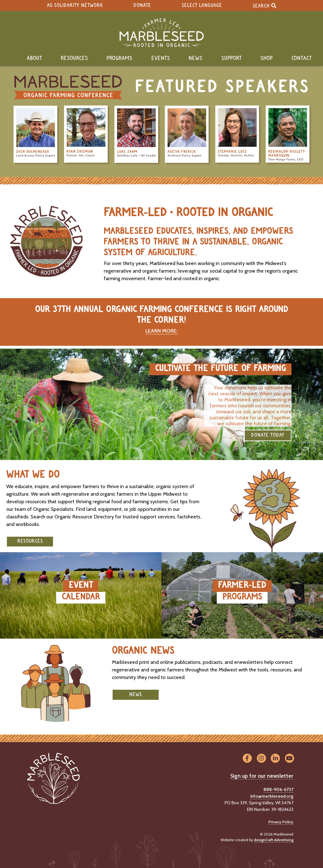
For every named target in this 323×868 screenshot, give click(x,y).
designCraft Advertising (274, 840)
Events (161, 58)
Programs (120, 58)
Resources (74, 58)
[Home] (161, 33)
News (196, 58)
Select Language (202, 6)
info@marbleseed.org (272, 796)
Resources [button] (30, 541)
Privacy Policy (281, 822)
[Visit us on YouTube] (289, 759)
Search (264, 6)
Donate (142, 6)
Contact (302, 58)
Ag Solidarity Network (75, 6)
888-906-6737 (278, 789)
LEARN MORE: (161, 331)
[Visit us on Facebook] (247, 759)
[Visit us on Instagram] (261, 759)
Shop (267, 58)
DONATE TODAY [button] (268, 435)
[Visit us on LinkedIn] (276, 759)
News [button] (136, 695)
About (35, 58)
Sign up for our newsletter (262, 776)
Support (232, 58)
